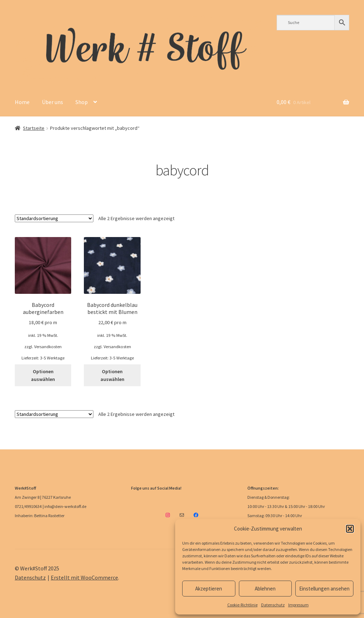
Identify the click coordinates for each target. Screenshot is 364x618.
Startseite (34, 128)
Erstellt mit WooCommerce (84, 577)
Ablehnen (265, 589)
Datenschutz (273, 605)
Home (22, 102)
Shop (82, 102)
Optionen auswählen (43, 375)
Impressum (298, 605)
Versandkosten (48, 347)
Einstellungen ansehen (324, 589)
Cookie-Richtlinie (242, 605)
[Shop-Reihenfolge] (54, 218)
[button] (350, 529)
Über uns (53, 102)
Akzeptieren (209, 589)
